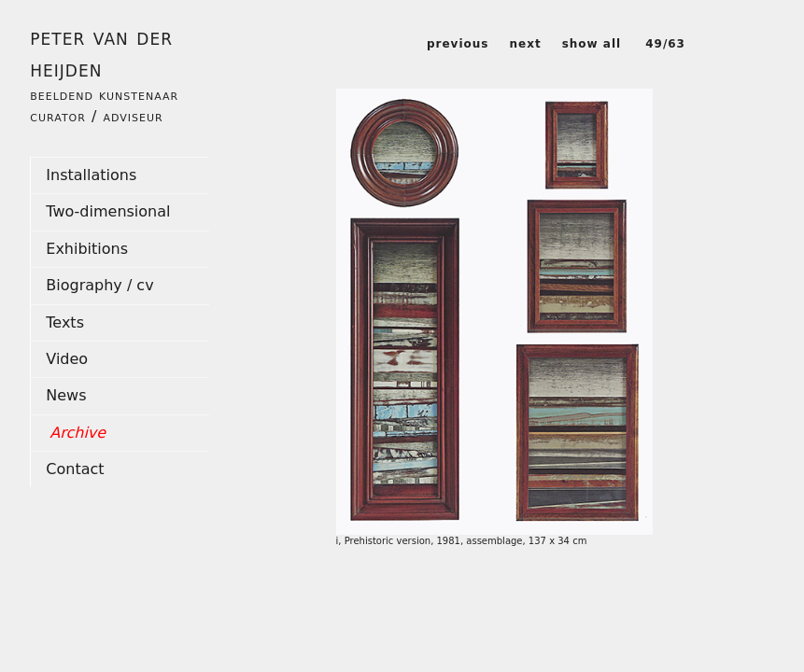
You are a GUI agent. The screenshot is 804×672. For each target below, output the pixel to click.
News (66, 395)
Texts (65, 322)
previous (458, 44)
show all (592, 44)
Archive (78, 433)
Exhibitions (87, 249)
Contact (75, 469)
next (525, 44)
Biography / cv (99, 285)
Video (67, 359)
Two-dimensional (108, 211)
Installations (91, 175)
